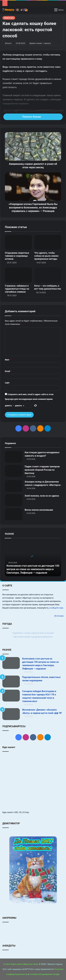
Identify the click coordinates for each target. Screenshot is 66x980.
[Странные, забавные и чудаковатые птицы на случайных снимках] (18, 275)
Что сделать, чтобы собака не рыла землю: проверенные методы (47, 256)
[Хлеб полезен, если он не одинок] (14, 500)
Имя (8, 360)
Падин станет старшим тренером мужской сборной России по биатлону (42, 470)
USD (16, 812)
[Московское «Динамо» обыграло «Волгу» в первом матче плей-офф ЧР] (11, 714)
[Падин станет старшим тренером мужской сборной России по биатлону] (14, 471)
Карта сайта (17, 964)
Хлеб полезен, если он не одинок (42, 496)
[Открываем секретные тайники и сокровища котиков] (18, 242)
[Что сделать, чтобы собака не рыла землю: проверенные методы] (48, 242)
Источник (59, 616)
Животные (9, 18)
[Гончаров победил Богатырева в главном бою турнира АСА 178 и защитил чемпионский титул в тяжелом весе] (11, 696)
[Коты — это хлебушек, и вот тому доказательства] (48, 275)
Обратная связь (31, 964)
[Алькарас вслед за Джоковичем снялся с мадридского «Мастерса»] (14, 486)
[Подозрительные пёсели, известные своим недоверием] (11, 682)
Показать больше (33, 117)
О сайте (7, 964)
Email (8, 371)
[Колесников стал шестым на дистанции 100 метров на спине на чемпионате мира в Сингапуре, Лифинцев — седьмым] (11, 663)
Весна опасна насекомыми (39, 510)
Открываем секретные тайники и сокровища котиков (17, 256)
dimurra (8, 43)
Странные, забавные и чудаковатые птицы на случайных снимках (17, 289)
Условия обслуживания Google (44, 974)
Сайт (7, 383)
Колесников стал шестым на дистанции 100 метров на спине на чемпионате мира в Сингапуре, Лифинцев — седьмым (33, 569)
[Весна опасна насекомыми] (14, 514)
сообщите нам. (57, 608)
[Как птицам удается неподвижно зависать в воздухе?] (14, 457)
